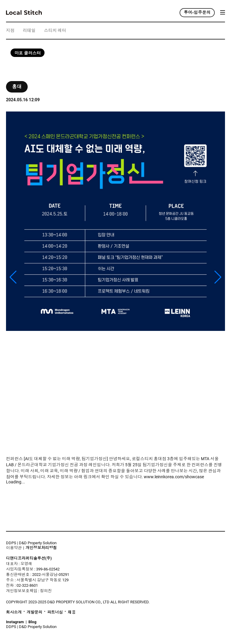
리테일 (29, 31)
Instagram (15, 622)
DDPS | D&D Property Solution (31, 543)
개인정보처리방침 (41, 548)
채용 (72, 612)
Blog (33, 622)
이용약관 (14, 548)
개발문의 (34, 612)
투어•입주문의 (197, 13)
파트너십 (55, 612)
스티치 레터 (55, 31)
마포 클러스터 (28, 53)
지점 (10, 31)
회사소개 (14, 612)
